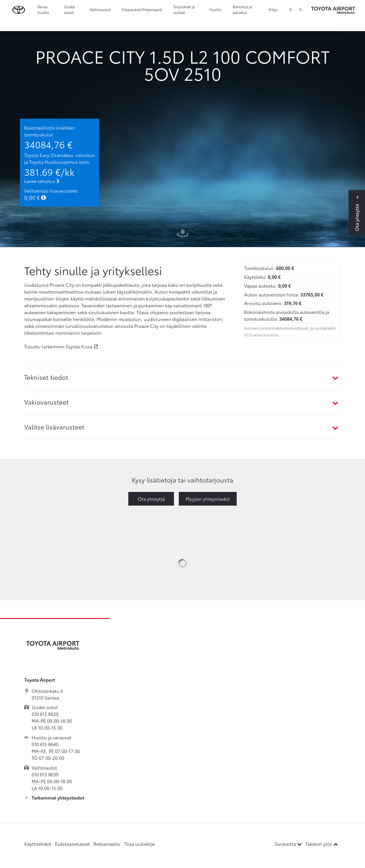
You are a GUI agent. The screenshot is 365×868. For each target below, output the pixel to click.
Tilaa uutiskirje (139, 844)
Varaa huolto (43, 9)
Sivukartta (289, 844)
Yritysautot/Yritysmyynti (142, 9)
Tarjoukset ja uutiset (184, 9)
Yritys (273, 9)
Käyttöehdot (38, 844)
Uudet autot (70, 9)
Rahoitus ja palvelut (242, 9)
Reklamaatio (107, 844)
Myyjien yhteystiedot (208, 499)
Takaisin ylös (322, 844)
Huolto (215, 9)
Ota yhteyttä (151, 499)
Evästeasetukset (72, 844)
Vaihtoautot (100, 9)
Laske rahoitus (42, 181)
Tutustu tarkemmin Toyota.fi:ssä (58, 346)
